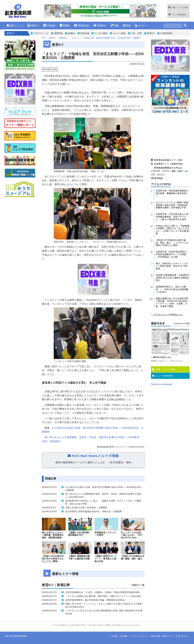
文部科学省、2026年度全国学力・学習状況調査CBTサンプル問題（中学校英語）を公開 (172, 254)
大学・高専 (136, 33)
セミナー (141, 25)
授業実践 (58, 33)
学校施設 (49, 25)
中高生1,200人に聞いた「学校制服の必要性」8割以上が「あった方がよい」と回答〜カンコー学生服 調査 (173, 230)
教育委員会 (82, 25)
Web (180, 171)
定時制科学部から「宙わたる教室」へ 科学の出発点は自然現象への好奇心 (172, 289)
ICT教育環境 (166, 33)
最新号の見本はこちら (162, 357)
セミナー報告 (119, 33)
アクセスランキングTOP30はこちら (168, 315)
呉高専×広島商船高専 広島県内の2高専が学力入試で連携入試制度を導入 (173, 278)
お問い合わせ (181, 636)
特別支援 (85, 33)
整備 (114, 25)
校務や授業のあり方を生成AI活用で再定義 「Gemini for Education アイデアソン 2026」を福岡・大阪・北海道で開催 (172, 302)
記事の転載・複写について (162, 636)
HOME (115, 636)
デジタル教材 (101, 33)
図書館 (65, 25)
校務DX (72, 33)
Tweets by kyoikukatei (161, 384)
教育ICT (33, 25)
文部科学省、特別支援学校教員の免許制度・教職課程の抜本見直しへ (172, 193)
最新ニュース (15, 25)
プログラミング (41, 33)
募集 (127, 25)
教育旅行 (100, 25)
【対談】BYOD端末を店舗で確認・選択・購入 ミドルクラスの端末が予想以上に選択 (172, 243)
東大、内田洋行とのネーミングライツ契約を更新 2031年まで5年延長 (172, 266)
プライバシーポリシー (139, 636)
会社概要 (124, 636)
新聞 (174, 171)
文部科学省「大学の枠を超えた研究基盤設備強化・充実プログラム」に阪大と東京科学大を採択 (172, 217)
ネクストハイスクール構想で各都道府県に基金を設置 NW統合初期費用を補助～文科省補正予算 (172, 205)
